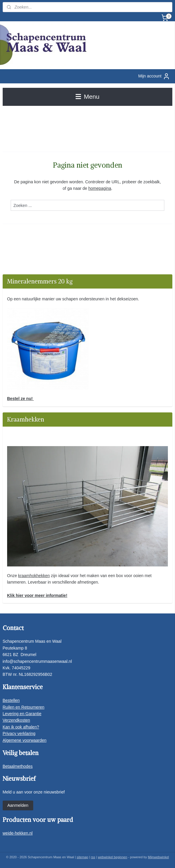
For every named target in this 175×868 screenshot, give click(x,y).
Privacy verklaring (19, 733)
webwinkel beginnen (113, 857)
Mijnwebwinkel (159, 857)
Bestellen (11, 700)
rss (93, 857)
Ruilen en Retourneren (24, 707)
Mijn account (154, 76)
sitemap (83, 857)
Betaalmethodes (18, 766)
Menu (87, 97)
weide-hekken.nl (18, 833)
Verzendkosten (16, 720)
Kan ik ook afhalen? (21, 727)
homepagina (100, 188)
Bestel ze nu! (20, 399)
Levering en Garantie (22, 714)
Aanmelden (18, 805)
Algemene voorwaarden (25, 740)
